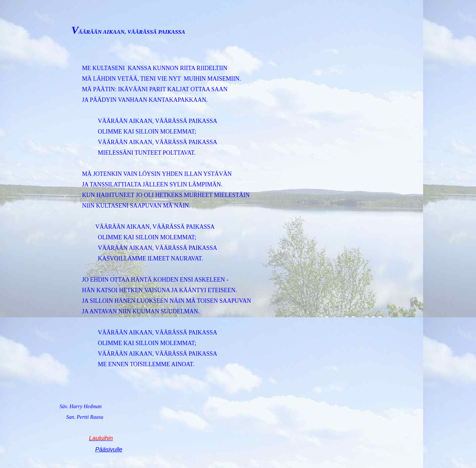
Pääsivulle (109, 449)
